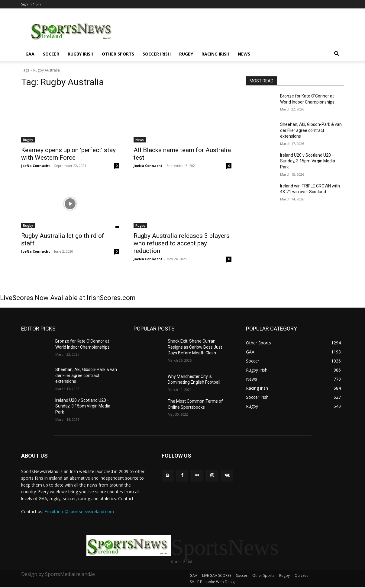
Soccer (51, 54)
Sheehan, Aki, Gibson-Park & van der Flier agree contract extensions (311, 130)
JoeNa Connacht (36, 166)
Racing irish (215, 54)
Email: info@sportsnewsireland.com (79, 511)
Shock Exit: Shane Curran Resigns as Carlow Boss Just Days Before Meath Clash (195, 347)
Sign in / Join (31, 4)
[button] (337, 54)
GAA (30, 54)
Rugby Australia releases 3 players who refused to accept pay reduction (182, 243)
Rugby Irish (81, 54)
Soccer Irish (157, 54)
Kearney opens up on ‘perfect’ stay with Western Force (68, 154)
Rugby (186, 54)
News (244, 54)
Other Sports (118, 54)
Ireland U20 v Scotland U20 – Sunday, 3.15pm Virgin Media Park (308, 161)
